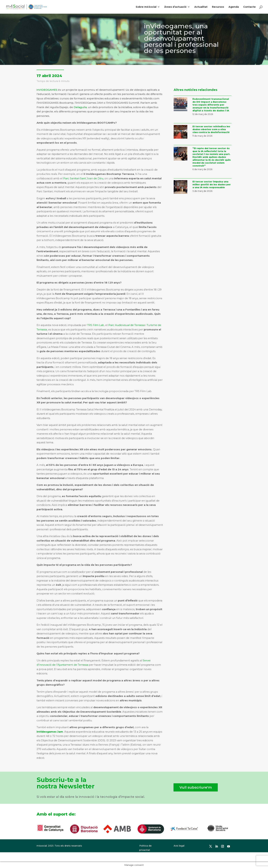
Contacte (249, 7)
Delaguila (80, 107)
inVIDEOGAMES (47, 90)
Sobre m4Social (146, 7)
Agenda (234, 7)
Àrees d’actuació (175, 7)
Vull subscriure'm (196, 787)
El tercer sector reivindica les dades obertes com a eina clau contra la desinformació (211, 129)
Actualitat (201, 7)
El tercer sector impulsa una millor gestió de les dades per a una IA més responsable (212, 184)
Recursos (218, 7)
